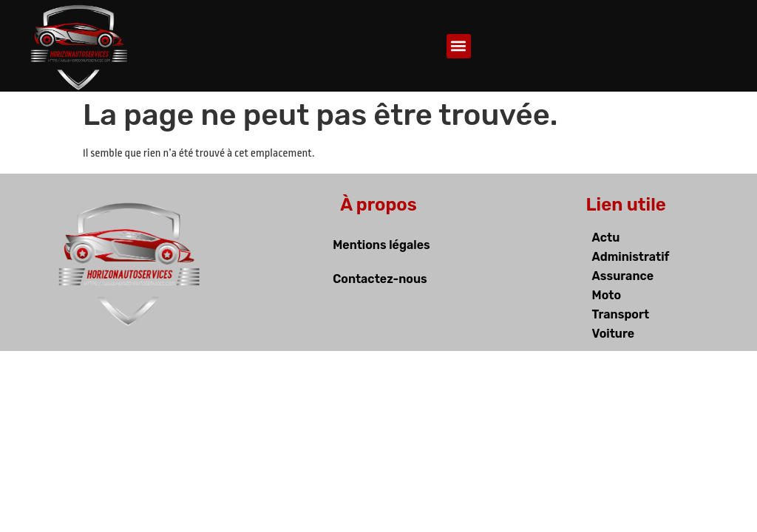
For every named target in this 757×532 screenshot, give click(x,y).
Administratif (631, 257)
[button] (459, 46)
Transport (621, 314)
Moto (607, 295)
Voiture (614, 334)
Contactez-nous (380, 279)
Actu (606, 238)
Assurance (623, 276)
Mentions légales (381, 245)
